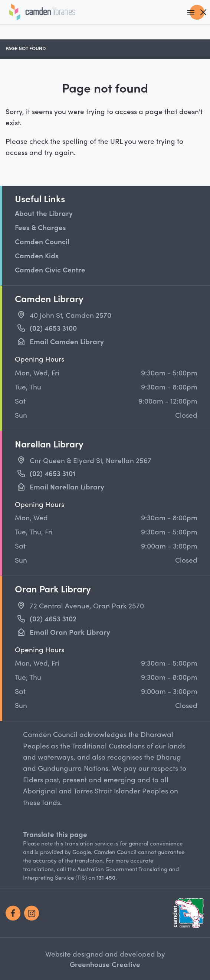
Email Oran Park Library (70, 632)
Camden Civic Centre (50, 269)
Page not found (26, 48)
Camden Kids (37, 255)
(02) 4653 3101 (53, 473)
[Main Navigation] (197, 12)
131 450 (106, 877)
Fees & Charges (40, 227)
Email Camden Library (67, 341)
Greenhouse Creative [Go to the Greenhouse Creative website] (105, 964)
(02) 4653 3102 (53, 618)
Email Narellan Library (67, 486)
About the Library (44, 213)
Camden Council (42, 241)
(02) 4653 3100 (53, 328)
